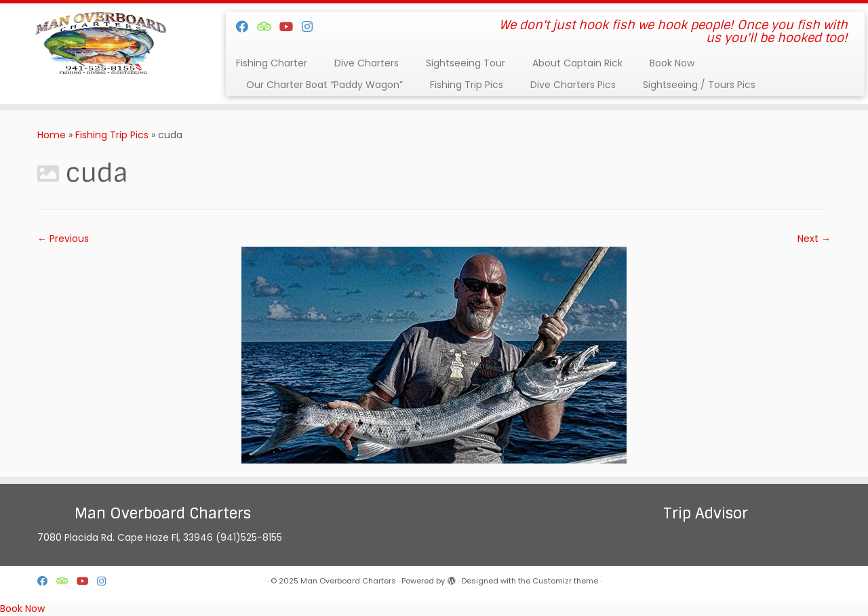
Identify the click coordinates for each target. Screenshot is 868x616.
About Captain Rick (577, 63)
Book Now (672, 63)
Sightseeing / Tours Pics (699, 85)
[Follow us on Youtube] (291, 27)
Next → (814, 239)
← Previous (63, 239)
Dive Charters (367, 63)
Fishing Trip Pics (467, 85)
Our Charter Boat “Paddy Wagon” (324, 85)
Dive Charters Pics (573, 85)
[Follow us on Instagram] (312, 27)
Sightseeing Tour (466, 63)
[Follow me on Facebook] (246, 27)
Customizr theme (565, 581)
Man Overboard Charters (348, 581)
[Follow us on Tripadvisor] (268, 27)
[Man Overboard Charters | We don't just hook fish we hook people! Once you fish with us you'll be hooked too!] (100, 44)
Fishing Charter (272, 63)
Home (52, 135)
